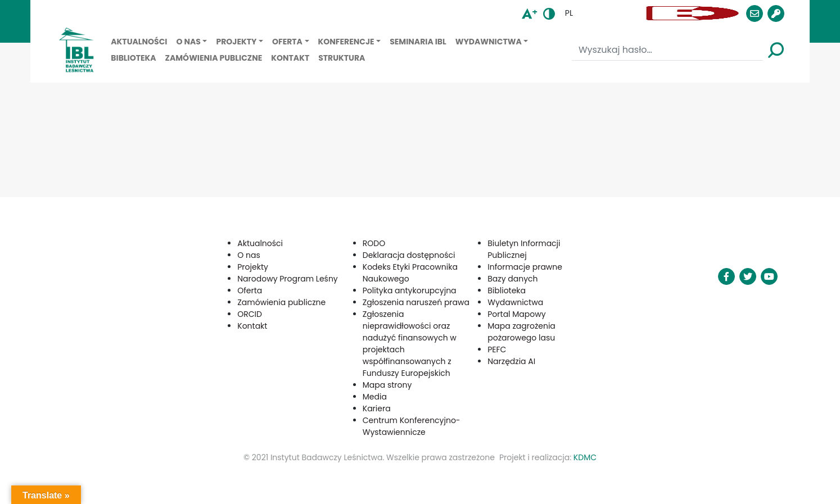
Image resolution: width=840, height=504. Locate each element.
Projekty (236, 42)
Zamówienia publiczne (214, 58)
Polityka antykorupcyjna (410, 290)
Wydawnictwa (489, 42)
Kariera (377, 408)
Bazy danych (512, 279)
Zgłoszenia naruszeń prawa (416, 302)
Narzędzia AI (511, 361)
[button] (611, 13)
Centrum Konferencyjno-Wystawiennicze (412, 426)
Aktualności (139, 42)
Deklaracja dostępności (409, 255)
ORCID (250, 314)
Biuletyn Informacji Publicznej (524, 249)
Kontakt (290, 58)
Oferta (287, 42)
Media (375, 397)
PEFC (497, 349)
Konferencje (346, 42)
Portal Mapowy (516, 314)
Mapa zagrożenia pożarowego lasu (521, 332)
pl (569, 13)
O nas (188, 42)
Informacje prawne (525, 267)
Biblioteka (133, 58)
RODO (374, 243)
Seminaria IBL (418, 42)
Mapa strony (387, 385)
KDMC (585, 457)
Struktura (342, 58)
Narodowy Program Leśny (288, 279)
